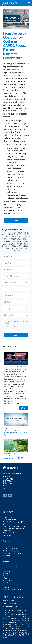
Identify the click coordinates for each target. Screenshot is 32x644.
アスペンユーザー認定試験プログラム (15, 526)
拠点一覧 (6, 583)
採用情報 (6, 573)
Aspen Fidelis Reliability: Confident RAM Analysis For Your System (15, 433)
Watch (23, 408)
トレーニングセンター (10, 549)
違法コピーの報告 (9, 600)
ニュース (6, 576)
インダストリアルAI (20, 627)
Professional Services (9, 533)
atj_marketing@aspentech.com (12, 473)
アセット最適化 (20, 614)
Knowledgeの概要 (9, 517)
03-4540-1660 (8, 489)
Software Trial (7, 535)
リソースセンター (9, 546)
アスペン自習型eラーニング (12, 520)
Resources (6, 569)
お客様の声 (7, 556)
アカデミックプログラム (11, 551)
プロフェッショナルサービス (12, 553)
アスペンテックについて (11, 566)
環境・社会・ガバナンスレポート (13, 590)
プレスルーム (7, 587)
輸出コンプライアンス (10, 580)
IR (4, 585)
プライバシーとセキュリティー (14, 597)
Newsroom (6, 571)
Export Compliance (10, 603)
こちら (6, 248)
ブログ (5, 578)
